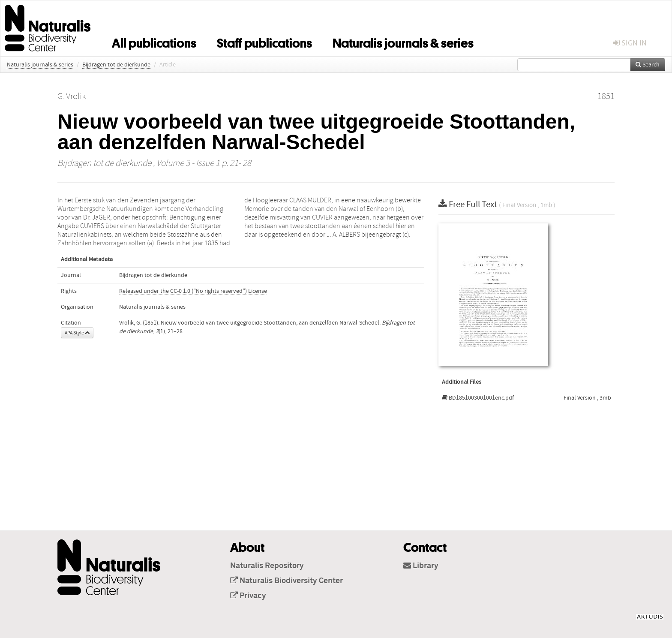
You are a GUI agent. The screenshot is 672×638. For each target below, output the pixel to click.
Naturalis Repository (267, 566)
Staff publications (264, 42)
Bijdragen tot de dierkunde (116, 65)
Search (648, 65)
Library (421, 566)
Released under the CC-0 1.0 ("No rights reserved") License (193, 291)
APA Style (77, 333)
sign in (630, 43)
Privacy (248, 596)
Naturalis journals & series (403, 42)
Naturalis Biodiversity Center (286, 581)
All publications (154, 42)
